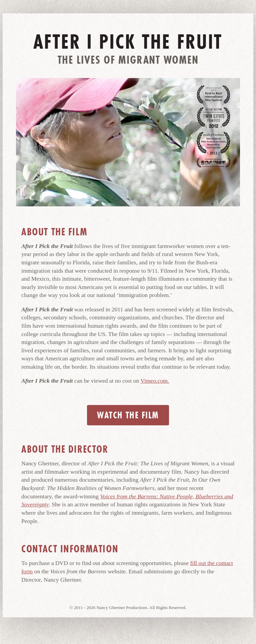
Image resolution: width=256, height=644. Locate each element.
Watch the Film (128, 415)
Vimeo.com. (155, 381)
